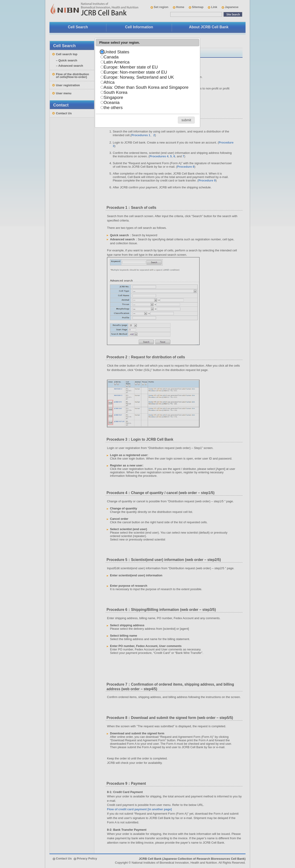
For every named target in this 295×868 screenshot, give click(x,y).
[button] (186, 120)
